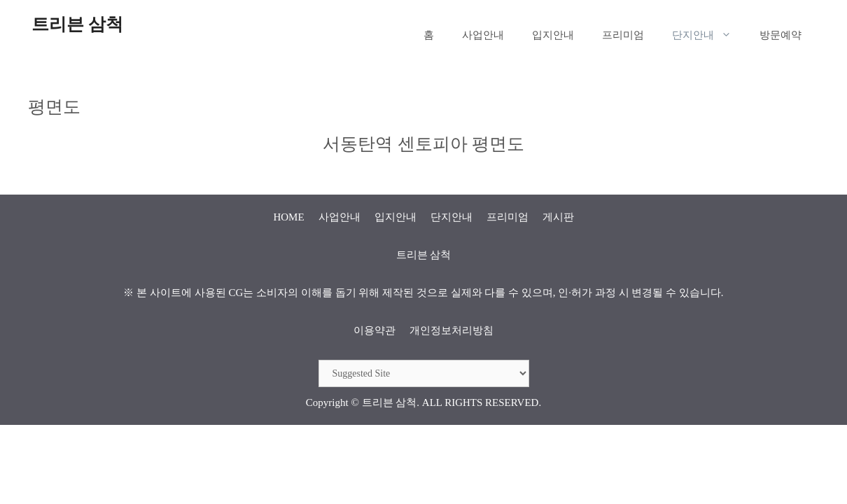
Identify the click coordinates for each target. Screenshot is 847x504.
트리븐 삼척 (77, 24)
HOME (288, 217)
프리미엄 (623, 35)
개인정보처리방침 (451, 330)
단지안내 (709, 35)
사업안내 (483, 35)
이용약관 (374, 330)
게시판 (558, 217)
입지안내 (553, 35)
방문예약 (780, 35)
